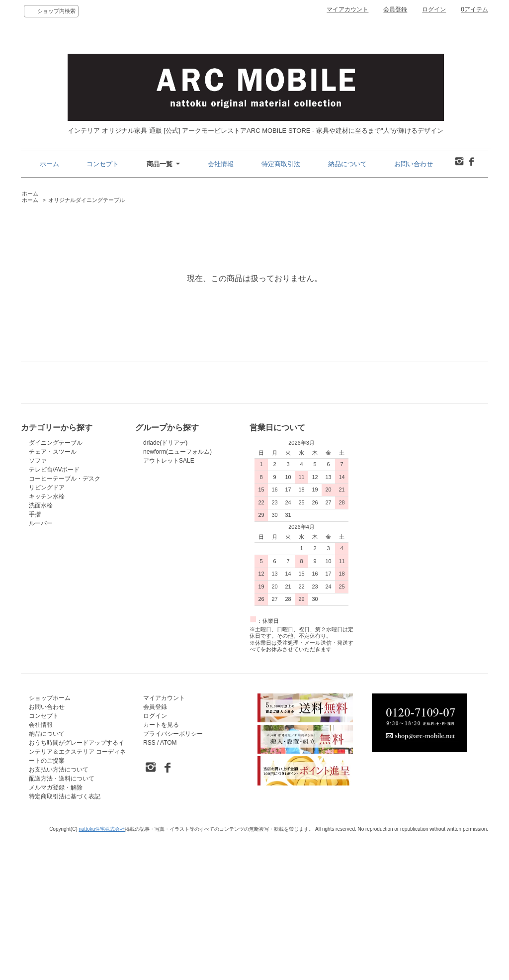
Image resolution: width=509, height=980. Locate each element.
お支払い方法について (59, 912)
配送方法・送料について (62, 921)
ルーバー (41, 666)
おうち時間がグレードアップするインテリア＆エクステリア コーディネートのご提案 (77, 894)
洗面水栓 (41, 648)
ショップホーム (50, 841)
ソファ (38, 603)
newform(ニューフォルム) (177, 594)
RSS (149, 885)
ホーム (49, 164)
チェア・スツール (53, 594)
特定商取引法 (281, 164)
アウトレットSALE (169, 603)
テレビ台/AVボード (54, 612)
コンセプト (103, 164)
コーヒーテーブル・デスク (65, 621)
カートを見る (161, 868)
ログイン (434, 9)
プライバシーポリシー (173, 877)
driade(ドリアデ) (165, 586)
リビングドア (47, 630)
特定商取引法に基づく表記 (65, 939)
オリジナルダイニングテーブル (86, 200)
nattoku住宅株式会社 (102, 972)
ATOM (169, 885)
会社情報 (221, 164)
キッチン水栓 (47, 639)
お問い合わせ (414, 164)
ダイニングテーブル (56, 586)
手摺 (35, 657)
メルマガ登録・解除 (56, 930)
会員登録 (395, 9)
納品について (347, 164)
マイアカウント (347, 9)
